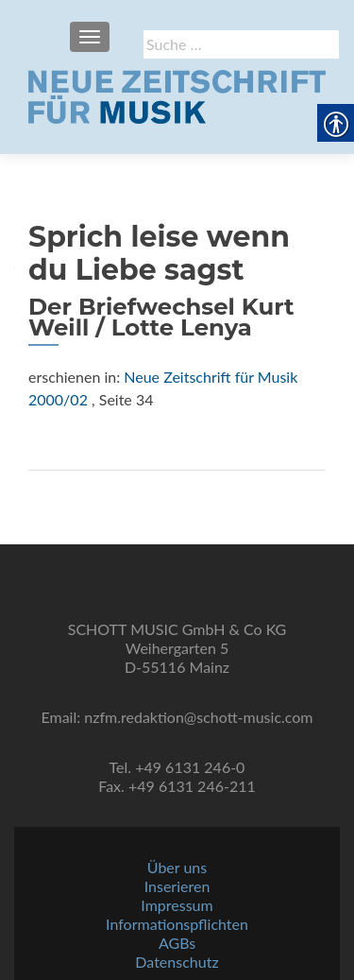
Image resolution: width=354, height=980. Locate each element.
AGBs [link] (177, 943)
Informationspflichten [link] (177, 924)
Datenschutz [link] (177, 962)
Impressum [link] (177, 905)
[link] (177, 95)
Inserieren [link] (177, 886)
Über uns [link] (177, 867)
